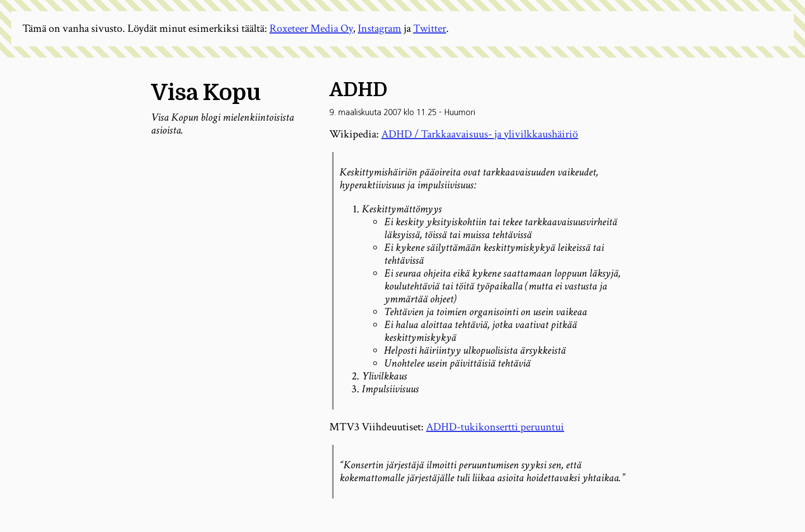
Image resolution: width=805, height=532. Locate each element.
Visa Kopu (206, 93)
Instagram (380, 28)
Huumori (460, 112)
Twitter (430, 28)
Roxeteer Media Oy (311, 28)
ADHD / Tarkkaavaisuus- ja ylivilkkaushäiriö (480, 134)
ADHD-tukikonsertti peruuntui (495, 427)
